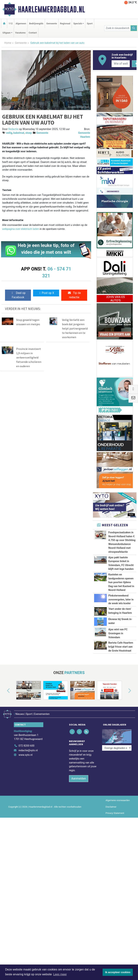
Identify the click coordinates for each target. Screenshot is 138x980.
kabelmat (19, 133)
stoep (29, 133)
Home (8, 43)
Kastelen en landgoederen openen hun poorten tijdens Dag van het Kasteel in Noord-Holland (121, 582)
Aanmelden (79, 808)
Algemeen (21, 23)
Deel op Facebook (18, 295)
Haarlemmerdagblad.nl (51, 9)
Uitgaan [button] (6, 33)
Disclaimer (111, 836)
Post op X (46, 293)
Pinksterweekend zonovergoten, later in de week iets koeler (121, 600)
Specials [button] (78, 23)
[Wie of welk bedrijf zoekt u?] (121, 64)
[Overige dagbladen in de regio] (117, 768)
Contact (33, 33)
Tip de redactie (74, 295)
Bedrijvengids (36, 23)
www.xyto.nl (25, 785)
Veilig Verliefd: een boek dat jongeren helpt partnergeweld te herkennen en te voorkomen (75, 328)
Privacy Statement (115, 843)
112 (11, 23)
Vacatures (20, 33)
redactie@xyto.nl (28, 780)
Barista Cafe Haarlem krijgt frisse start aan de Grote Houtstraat (121, 659)
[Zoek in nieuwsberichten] (118, 28)
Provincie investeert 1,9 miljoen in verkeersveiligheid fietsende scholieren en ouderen (29, 357)
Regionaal (65, 23)
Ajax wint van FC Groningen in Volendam (118, 633)
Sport (90, 23)
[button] (4, 723)
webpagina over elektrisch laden (21, 229)
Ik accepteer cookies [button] (118, 972)
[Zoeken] (134, 28)
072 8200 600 (26, 776)
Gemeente (52, 23)
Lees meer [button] (60, 974)
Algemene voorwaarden (118, 830)
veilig (9, 133)
